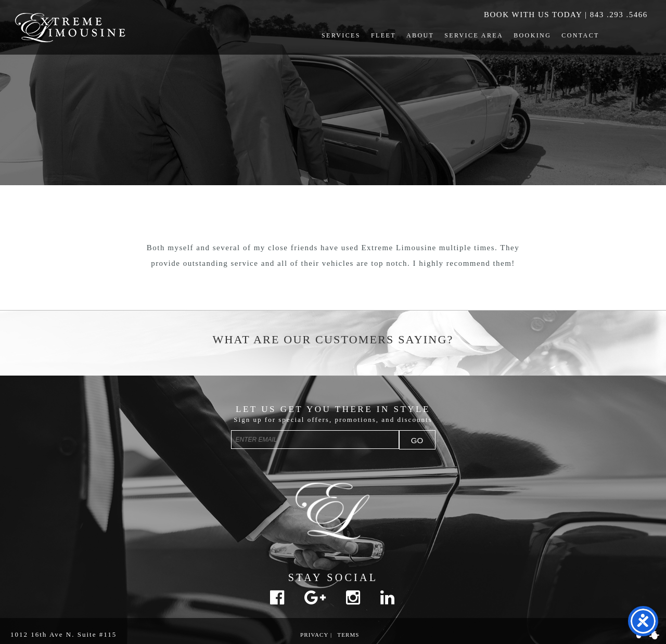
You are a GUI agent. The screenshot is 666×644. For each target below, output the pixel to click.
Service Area (474, 35)
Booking (532, 35)
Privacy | (316, 635)
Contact (580, 35)
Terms (348, 635)
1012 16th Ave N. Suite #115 (63, 634)
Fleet (383, 35)
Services (341, 35)
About (420, 35)
